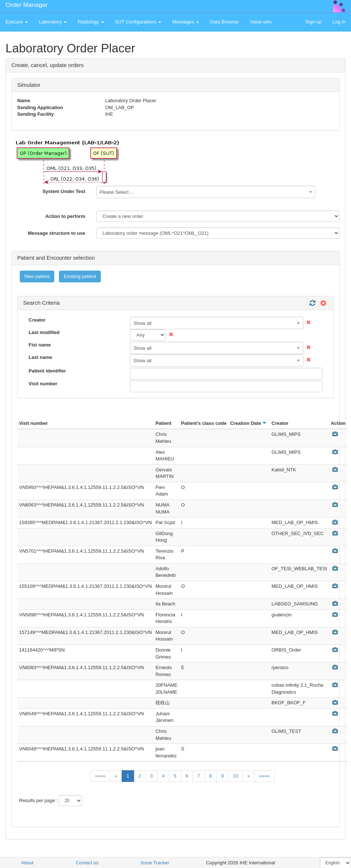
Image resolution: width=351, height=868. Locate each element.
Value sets (261, 22)
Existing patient (80, 276)
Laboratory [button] (53, 22)
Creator (37, 320)
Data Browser (224, 22)
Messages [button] (186, 22)
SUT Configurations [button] (138, 22)
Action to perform (65, 216)
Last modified (44, 332)
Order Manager (27, 5)
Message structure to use (57, 233)
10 (235, 776)
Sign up (313, 22)
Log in (339, 22)
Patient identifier (47, 371)
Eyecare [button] (17, 22)
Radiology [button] (91, 22)
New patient (37, 276)
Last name (40, 357)
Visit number (43, 384)
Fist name (40, 345)
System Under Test (64, 191)
